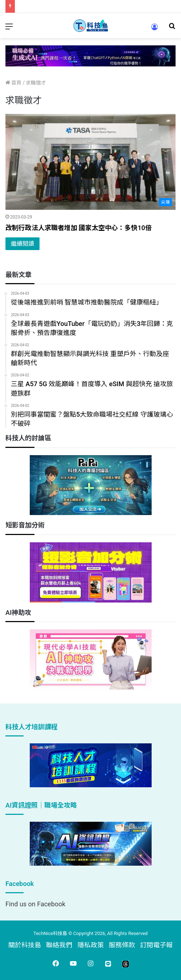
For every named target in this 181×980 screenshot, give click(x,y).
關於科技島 (25, 945)
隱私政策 (91, 945)
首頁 (13, 83)
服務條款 (122, 945)
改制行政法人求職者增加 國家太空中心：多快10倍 (79, 228)
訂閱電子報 (156, 945)
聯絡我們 (59, 945)
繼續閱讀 (22, 244)
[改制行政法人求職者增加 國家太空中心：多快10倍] (90, 162)
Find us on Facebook (35, 904)
